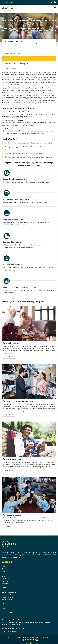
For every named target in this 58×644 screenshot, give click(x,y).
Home (38, 44)
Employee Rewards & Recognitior (16, 64)
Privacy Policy (5, 606)
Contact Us (5, 582)
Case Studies (5, 577)
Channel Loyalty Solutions (13, 54)
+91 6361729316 (7, 2)
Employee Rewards (7, 595)
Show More (9, 355)
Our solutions (5, 569)
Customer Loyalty (49, 44)
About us (4, 567)
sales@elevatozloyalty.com (16, 626)
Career (4, 574)
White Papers (5, 579)
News (3, 572)
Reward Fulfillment (11, 68)
